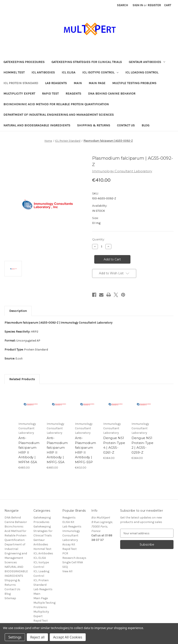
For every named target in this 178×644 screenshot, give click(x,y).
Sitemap (10, 598)
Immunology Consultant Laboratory (71, 535)
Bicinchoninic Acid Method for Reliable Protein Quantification (56, 104)
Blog (145, 125)
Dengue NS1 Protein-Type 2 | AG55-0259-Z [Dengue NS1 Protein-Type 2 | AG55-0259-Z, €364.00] (143, 445)
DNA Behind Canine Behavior (112, 93)
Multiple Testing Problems (134, 83)
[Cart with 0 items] (168, 5)
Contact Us (126, 125)
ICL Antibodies (43, 72)
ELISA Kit (68, 522)
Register (154, 5)
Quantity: (98, 239)
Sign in (138, 5)
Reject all (37, 637)
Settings (15, 637)
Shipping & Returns (94, 125)
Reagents (73, 93)
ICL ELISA (69, 72)
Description (18, 311)
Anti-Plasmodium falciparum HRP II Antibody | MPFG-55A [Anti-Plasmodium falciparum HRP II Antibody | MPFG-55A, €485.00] (57, 450)
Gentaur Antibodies (147, 62)
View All (67, 571)
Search (122, 5)
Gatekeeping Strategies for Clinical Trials (87, 62)
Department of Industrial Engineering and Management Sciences (59, 115)
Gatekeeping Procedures (24, 62)
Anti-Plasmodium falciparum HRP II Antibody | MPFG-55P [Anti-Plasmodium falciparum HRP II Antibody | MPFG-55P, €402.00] (86, 450)
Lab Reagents (56, 83)
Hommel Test (14, 72)
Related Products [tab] (22, 379)
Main (78, 83)
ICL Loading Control (142, 72)
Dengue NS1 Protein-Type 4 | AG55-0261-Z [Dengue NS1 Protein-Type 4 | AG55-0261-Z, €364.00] (114, 445)
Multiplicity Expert (19, 93)
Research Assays (74, 558)
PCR (65, 553)
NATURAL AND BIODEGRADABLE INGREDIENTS (37, 125)
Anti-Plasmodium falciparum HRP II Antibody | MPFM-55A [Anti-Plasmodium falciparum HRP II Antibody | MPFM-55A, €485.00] (29, 450)
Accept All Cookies (68, 637)
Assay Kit (69, 544)
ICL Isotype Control (100, 72)
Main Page (97, 83)
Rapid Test (50, 93)
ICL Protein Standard (21, 83)
